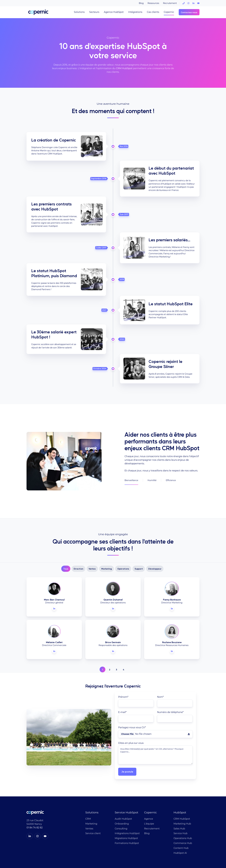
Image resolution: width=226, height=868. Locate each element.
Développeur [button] (155, 543)
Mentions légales (191, 852)
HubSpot (180, 786)
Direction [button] (78, 543)
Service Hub (180, 808)
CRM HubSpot (124, 68)
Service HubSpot (126, 786)
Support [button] (139, 543)
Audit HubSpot (123, 793)
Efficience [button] (171, 467)
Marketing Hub (182, 798)
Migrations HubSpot (126, 812)
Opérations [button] (123, 543)
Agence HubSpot (114, 12)
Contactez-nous (189, 12)
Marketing (91, 798)
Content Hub (181, 822)
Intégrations (135, 12)
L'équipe (149, 798)
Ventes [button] (92, 543)
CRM (88, 793)
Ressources (153, 3)
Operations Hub (183, 812)
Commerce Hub (183, 817)
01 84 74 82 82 (35, 802)
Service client (93, 808)
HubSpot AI (180, 827)
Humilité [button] (152, 467)
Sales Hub (179, 803)
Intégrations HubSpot (127, 808)
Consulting (121, 803)
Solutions (79, 12)
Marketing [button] (107, 543)
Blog (141, 3)
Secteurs (94, 12)
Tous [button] (66, 543)
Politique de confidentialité (163, 852)
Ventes (89, 803)
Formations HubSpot (127, 817)
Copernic (169, 12)
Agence (149, 793)
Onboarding (122, 798)
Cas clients (153, 12)
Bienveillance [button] (131, 467)
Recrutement (170, 3)
